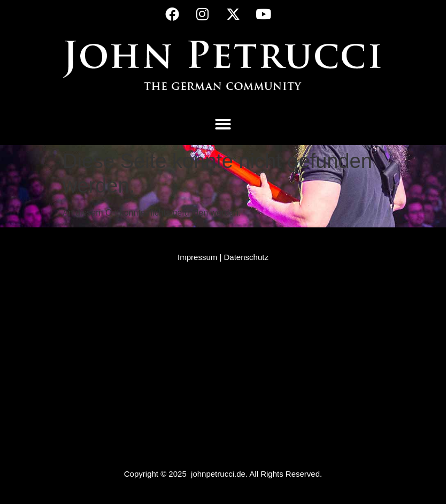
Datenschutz (246, 257)
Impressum (197, 257)
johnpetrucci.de (218, 474)
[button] (223, 124)
